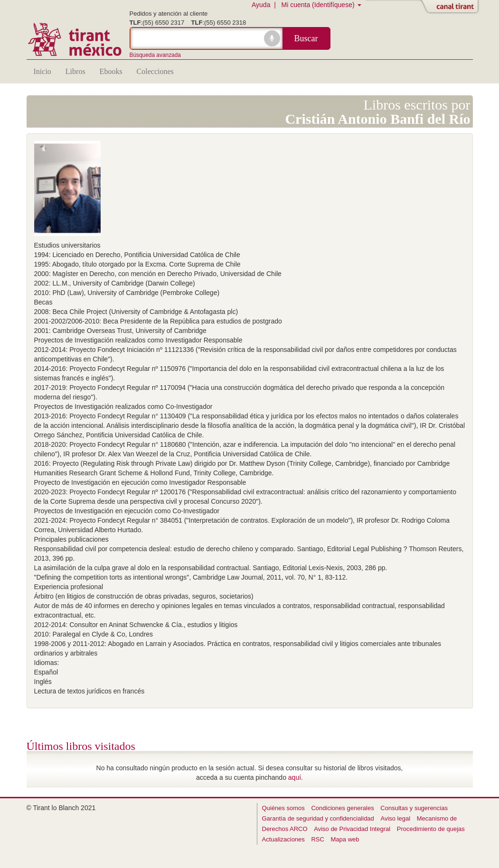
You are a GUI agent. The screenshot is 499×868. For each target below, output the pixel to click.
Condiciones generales (342, 808)
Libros (75, 71)
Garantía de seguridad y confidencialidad (318, 818)
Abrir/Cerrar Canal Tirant (452, 7)
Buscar (306, 38)
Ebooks (111, 71)
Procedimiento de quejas (431, 829)
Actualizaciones (283, 839)
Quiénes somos (283, 808)
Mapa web (345, 839)
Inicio (42, 71)
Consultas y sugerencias (414, 808)
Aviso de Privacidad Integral (352, 829)
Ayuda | (266, 5)
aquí (295, 777)
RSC (317, 839)
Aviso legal (395, 818)
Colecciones (155, 71)
